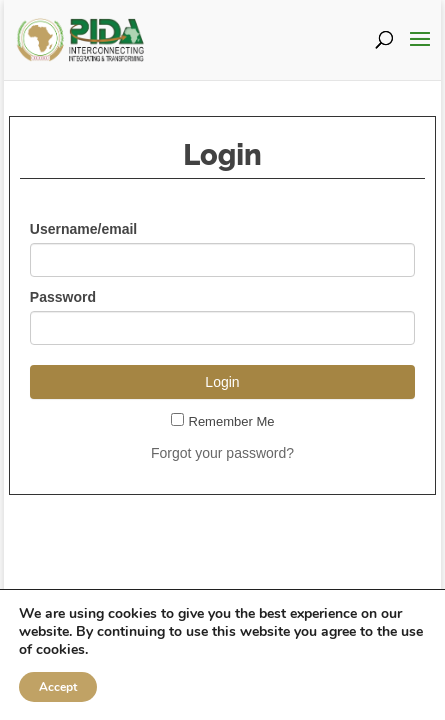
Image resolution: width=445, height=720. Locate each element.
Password (63, 297)
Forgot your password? (222, 453)
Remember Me (223, 421)
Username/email (83, 229)
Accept (58, 687)
